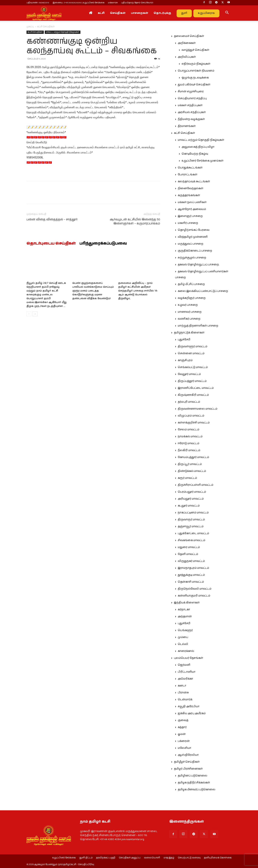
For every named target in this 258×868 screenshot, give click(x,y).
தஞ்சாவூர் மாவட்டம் (191, 526)
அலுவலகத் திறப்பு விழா (198, 147)
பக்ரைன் (184, 741)
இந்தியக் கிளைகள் (187, 603)
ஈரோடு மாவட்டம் (189, 443)
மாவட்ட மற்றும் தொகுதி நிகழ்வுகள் (63, 32)
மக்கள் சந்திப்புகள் (190, 105)
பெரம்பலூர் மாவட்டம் (192, 492)
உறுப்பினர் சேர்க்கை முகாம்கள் (203, 161)
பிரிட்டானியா (187, 672)
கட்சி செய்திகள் (35, 32)
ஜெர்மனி (184, 665)
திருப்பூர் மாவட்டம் (190, 464)
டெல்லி (183, 644)
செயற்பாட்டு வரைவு (189, 858)
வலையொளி (152, 858)
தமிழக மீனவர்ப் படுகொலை (197, 790)
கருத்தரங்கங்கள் (189, 195)
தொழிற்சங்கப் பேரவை (194, 230)
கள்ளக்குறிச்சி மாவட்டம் (194, 423)
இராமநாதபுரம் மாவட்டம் (193, 568)
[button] (227, 13)
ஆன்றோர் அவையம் (192, 209)
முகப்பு (30, 27)
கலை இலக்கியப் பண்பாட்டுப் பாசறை (203, 291)
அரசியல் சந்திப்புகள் (192, 112)
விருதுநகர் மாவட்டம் (191, 561)
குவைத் (183, 720)
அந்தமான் (185, 616)
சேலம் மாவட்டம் (189, 430)
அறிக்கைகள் (187, 43)
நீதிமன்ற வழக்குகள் (191, 119)
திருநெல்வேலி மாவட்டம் (195, 589)
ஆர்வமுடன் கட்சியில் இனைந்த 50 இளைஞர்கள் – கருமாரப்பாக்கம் (135, 222)
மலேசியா (184, 748)
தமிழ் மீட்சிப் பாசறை (191, 284)
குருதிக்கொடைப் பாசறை (195, 251)
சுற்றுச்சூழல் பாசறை (192, 258)
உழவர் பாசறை (188, 305)
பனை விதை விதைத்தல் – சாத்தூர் (52, 219)
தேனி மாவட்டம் (188, 554)
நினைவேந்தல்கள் (191, 188)
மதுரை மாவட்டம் (189, 547)
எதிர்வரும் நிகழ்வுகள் (196, 64)
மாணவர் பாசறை (190, 312)
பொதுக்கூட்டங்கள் (190, 168)
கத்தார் (182, 727)
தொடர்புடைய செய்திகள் (51, 244)
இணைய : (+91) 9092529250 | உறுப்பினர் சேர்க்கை (79, 3)
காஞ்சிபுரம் (185, 360)
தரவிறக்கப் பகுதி (106, 858)
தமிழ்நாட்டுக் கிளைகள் (189, 333)
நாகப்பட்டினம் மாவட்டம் (193, 513)
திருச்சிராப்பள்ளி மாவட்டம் (196, 485)
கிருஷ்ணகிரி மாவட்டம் (193, 395)
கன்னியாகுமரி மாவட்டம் (194, 596)
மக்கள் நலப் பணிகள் (192, 202)
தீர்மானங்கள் (187, 126)
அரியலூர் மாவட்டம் (191, 499)
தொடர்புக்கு (162, 13)
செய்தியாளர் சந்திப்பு (192, 98)
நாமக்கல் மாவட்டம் (190, 436)
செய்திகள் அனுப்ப (130, 858)
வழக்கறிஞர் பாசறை (192, 298)
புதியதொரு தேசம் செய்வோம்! (137, 3)
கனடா (182, 686)
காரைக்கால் (186, 651)
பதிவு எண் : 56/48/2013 (38, 3)
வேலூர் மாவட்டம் (189, 374)
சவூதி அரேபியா (189, 706)
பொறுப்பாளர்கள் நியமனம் (196, 71)
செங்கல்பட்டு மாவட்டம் (193, 367)
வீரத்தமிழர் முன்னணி (193, 237)
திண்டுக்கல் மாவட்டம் (192, 471)
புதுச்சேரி (184, 340)
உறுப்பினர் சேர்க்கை (64, 858)
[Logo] (44, 13)
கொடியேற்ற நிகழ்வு (195, 154)
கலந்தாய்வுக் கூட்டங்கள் (194, 182)
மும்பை (183, 637)
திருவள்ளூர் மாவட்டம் (193, 347)
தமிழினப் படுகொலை (193, 776)
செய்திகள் (118, 13)
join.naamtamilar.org (133, 839)
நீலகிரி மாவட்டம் (189, 450)
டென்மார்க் (185, 700)
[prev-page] (29, 314)
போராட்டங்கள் (188, 175)
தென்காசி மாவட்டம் (191, 582)
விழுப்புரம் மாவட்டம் (191, 416)
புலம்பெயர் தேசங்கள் (189, 658)
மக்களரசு (113, 3)
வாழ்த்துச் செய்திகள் (195, 50)
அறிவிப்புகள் (187, 57)
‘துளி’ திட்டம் (86, 858)
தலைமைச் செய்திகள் (189, 36)
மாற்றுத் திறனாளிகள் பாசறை (198, 326)
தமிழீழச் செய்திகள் (187, 762)
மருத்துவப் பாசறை (191, 244)
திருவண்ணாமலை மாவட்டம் (198, 409)
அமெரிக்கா (185, 679)
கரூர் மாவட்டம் (187, 478)
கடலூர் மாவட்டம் (189, 506)
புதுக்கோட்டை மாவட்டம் (193, 533)
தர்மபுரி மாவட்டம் (189, 402)
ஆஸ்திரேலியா (188, 755)
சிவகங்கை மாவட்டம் (191, 540)
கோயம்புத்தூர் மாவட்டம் (193, 457)
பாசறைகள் (140, 13)
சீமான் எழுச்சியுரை (191, 92)
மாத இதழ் (169, 858)
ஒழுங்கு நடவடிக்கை (195, 78)
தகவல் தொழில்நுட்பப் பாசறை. (198, 265)
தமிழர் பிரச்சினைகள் (188, 769)
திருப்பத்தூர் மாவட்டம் (192, 381)
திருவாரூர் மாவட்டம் (191, 520)
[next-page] (35, 314)
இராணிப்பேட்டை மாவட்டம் (196, 388)
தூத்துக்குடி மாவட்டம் (191, 575)
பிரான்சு (183, 693)
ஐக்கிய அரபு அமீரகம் (192, 713)
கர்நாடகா (184, 610)
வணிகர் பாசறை (189, 319)
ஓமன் (182, 734)
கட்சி (101, 13)
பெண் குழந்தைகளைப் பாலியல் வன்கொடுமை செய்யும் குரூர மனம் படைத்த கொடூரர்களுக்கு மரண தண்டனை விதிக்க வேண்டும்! (93, 291)
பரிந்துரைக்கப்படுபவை (103, 244)
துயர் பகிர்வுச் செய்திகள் (194, 85)
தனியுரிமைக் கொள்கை (218, 858)
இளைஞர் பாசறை (190, 216)
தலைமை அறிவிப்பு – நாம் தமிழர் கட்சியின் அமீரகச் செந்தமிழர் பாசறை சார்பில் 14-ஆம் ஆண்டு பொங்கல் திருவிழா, (138, 291)
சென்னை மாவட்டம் (191, 353)
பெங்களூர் (185, 630)
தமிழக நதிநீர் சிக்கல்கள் (194, 783)
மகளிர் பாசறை (188, 223)
